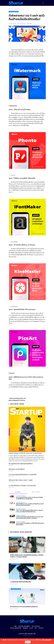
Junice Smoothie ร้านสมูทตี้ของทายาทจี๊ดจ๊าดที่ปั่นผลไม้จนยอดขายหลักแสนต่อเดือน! (30, 524)
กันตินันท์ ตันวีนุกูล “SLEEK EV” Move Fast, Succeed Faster (25, 453)
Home (11, 9)
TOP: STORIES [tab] (36, 492)
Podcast (41, 628)
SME (15, 626)
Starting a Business (21, 496)
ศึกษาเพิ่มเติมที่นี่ (47, 640)
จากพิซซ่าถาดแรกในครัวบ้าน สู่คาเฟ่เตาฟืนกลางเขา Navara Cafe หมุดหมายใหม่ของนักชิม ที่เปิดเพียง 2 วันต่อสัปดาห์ (29, 518)
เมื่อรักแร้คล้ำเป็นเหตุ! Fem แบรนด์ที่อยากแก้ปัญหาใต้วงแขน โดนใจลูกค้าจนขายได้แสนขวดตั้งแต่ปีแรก (30, 505)
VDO (36, 628)
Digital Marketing (18, 9)
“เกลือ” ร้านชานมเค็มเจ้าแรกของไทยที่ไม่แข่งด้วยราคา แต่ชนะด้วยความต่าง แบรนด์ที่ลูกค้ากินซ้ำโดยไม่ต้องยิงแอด (29, 511)
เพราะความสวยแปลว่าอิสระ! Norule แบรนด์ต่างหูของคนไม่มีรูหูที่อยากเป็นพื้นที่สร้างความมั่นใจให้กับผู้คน (29, 498)
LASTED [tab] (18, 492)
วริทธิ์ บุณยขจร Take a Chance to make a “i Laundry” (21, 480)
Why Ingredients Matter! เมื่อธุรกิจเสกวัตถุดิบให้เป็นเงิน (21, 464)
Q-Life (31, 628)
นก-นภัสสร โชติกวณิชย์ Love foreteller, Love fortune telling (22, 486)
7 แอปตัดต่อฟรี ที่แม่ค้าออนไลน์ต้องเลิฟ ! (21, 582)
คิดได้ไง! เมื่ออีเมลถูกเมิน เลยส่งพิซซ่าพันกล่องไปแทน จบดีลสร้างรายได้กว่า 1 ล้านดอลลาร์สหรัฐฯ (27, 556)
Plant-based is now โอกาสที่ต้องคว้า (17, 469)
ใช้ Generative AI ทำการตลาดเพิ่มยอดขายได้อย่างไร (24, 607)
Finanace (25, 628)
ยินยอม (28, 642)
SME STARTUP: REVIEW (17, 404)
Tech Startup (36, 626)
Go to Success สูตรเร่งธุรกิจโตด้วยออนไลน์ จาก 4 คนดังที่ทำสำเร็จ (23, 475)
